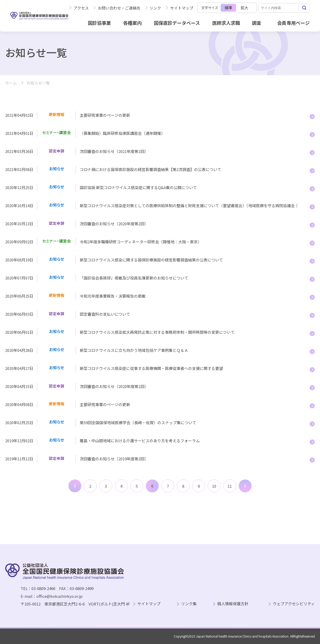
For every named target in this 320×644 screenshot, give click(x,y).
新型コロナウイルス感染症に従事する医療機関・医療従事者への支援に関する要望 (151, 368)
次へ (245, 486)
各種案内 (132, 23)
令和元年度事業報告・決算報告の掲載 (113, 296)
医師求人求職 (226, 23)
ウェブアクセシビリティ (294, 604)
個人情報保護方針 (233, 604)
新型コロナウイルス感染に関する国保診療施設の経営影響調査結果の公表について (151, 260)
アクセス (81, 8)
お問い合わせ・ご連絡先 (119, 8)
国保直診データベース (177, 23)
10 (214, 486)
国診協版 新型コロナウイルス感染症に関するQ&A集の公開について (138, 187)
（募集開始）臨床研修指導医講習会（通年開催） (122, 133)
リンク (155, 8)
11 (230, 486)
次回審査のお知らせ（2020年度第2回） (114, 224)
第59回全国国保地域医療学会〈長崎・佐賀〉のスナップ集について (138, 422)
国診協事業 (99, 23)
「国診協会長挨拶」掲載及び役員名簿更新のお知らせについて (134, 278)
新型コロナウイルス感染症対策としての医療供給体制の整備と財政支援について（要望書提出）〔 (164, 205)
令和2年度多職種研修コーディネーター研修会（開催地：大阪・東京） (141, 242)
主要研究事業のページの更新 (105, 115)
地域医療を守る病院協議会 (271, 205)
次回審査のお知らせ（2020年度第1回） (114, 386)
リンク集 (189, 604)
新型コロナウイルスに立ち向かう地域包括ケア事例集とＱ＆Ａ (134, 350)
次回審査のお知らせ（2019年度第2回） (114, 459)
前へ (75, 486)
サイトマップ (182, 8)
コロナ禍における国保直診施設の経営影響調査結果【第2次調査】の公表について (150, 169)
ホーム (11, 83)
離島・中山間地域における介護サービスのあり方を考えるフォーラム (140, 441)
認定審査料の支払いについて (105, 314)
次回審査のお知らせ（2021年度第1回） (114, 151)
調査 (257, 23)
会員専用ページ (293, 23)
